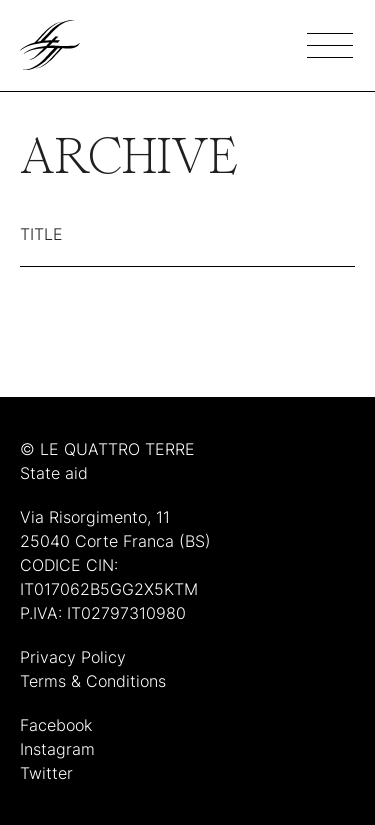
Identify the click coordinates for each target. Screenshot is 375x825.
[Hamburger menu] (330, 45)
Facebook (56, 725)
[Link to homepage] (50, 45)
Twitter (46, 773)
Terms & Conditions (93, 681)
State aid (54, 473)
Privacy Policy (73, 657)
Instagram (57, 749)
